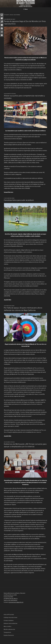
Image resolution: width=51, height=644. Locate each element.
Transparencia (7, 632)
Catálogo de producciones (10, 617)
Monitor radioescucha (9, 629)
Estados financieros (9, 635)
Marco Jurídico (8, 626)
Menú (26, 9)
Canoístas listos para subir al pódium (19, 200)
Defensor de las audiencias (10, 623)
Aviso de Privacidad (9, 615)
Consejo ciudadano (9, 620)
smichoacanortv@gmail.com (16, 602)
